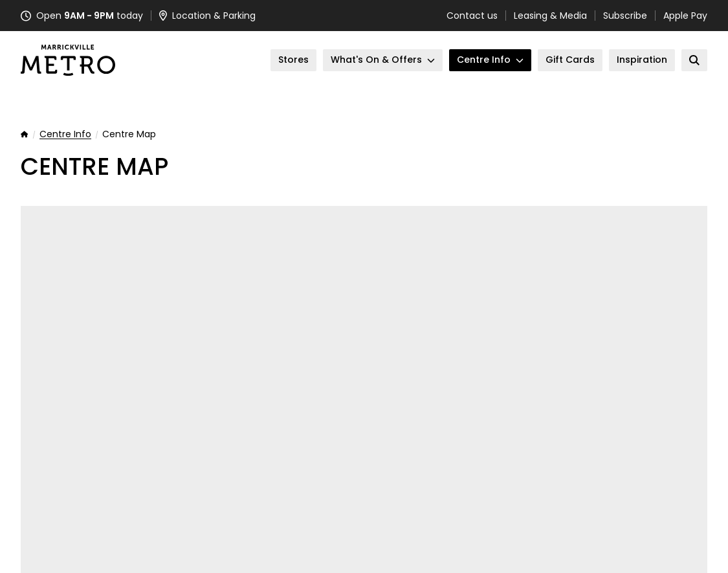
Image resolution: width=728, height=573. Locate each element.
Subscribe (625, 16)
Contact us (472, 16)
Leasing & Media (550, 16)
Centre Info (65, 135)
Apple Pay (685, 16)
